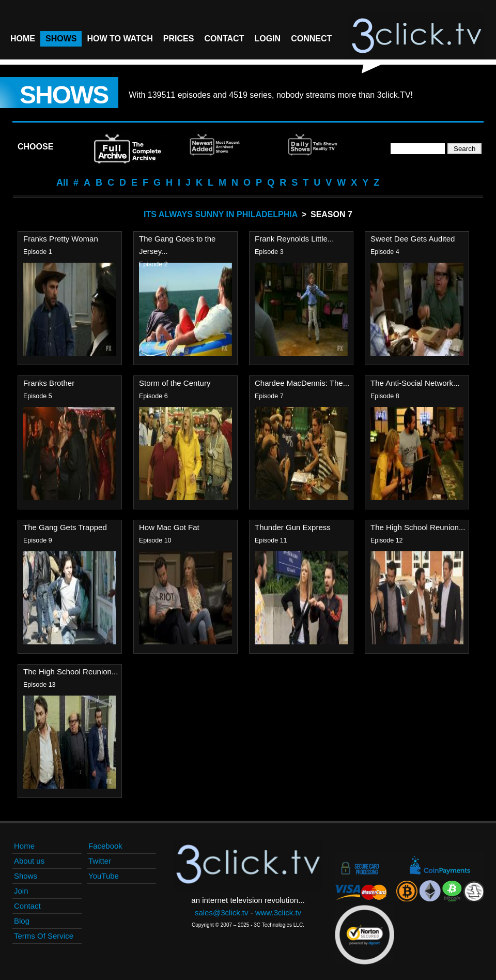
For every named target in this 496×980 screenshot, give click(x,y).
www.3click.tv (278, 913)
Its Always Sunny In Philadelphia (221, 214)
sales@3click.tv (222, 913)
